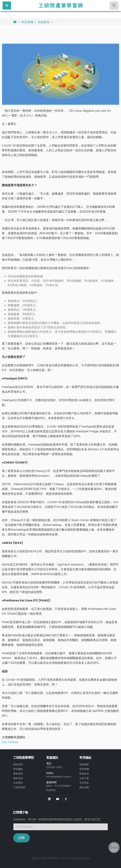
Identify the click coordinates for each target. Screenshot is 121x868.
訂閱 (21, 837)
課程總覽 (84, 764)
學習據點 (18, 769)
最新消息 (18, 778)
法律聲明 (18, 782)
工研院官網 (20, 786)
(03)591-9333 (55, 767)
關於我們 (18, 764)
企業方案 (84, 778)
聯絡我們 (18, 773)
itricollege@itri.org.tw (60, 776)
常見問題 (84, 782)
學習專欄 (27, 22)
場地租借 (84, 773)
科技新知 (44, 22)
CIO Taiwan (10, 742)
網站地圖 (84, 786)
